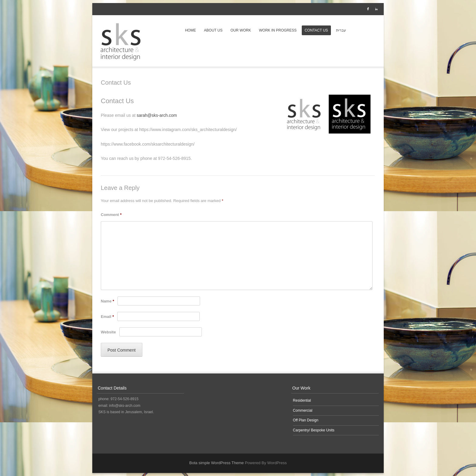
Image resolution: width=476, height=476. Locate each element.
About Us (213, 30)
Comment (111, 215)
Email (107, 317)
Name (107, 301)
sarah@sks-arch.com (157, 115)
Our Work (241, 30)
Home (190, 30)
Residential (302, 400)
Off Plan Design (306, 420)
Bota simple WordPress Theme (217, 463)
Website (108, 332)
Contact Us (316, 30)
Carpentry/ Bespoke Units (314, 430)
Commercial (303, 410)
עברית (341, 30)
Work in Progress (278, 30)
